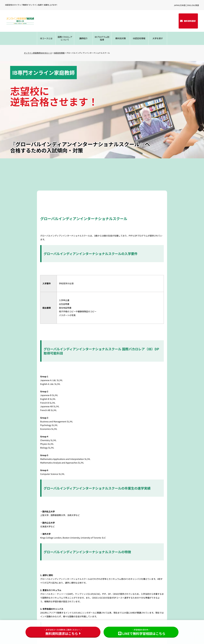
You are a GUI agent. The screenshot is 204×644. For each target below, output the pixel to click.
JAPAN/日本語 (180, 5)
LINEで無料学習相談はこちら (141, 632)
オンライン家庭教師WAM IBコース (38, 53)
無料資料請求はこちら (63, 632)
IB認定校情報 (59, 53)
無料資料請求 (190, 21)
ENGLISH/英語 (193, 5)
